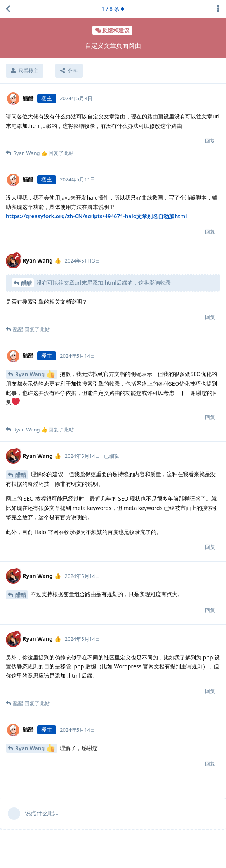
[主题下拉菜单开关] (218, 9)
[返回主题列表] (8, 9)
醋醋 (26, 283)
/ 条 (113, 9)
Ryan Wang (35, 374)
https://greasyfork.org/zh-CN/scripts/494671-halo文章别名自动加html (96, 216)
